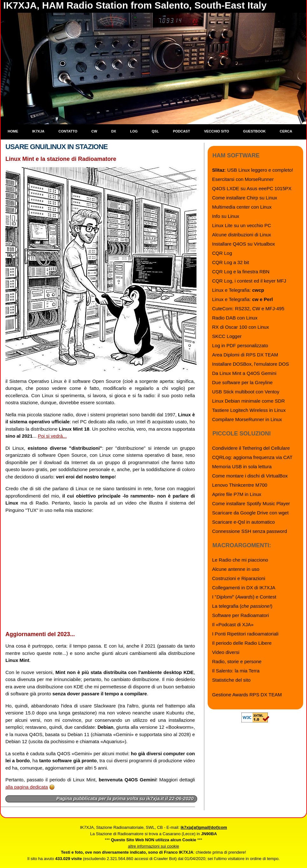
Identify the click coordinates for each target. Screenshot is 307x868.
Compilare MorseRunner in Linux (247, 419)
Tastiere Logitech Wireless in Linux (249, 410)
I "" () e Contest (244, 597)
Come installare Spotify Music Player (251, 503)
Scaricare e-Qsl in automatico (243, 522)
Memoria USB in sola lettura (242, 466)
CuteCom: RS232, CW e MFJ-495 (248, 308)
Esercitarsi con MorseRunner (243, 179)
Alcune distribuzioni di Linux (242, 235)
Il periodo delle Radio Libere (242, 643)
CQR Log (222, 253)
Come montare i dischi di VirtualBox (250, 476)
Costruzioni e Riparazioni (239, 578)
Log (134, 131)
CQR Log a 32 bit (231, 262)
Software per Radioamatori (240, 615)
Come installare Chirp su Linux (245, 198)
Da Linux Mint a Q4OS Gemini (244, 373)
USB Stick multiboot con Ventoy (246, 392)
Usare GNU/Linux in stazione (57, 147)
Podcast (182, 131)
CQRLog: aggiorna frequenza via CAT (252, 457)
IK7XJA (38, 131)
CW (94, 131)
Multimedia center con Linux (242, 207)
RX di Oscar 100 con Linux (240, 327)
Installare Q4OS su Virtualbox (243, 244)
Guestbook (254, 131)
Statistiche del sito (231, 680)
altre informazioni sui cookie (153, 846)
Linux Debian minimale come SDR (248, 401)
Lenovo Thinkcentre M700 (240, 485)
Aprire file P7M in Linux (237, 494)
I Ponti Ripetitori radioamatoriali (245, 634)
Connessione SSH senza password (250, 531)
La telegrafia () (242, 606)
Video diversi (226, 652)
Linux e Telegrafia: (238, 290)
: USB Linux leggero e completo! (253, 170)
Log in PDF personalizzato (240, 345)
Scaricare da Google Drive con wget (250, 513)
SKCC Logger (227, 336)
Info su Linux (226, 216)
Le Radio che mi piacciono (240, 560)
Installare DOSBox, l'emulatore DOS (250, 364)
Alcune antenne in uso (236, 569)
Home (13, 131)
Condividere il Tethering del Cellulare (251, 448)
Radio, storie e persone (237, 661)
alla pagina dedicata (27, 787)
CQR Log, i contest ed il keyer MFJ (249, 281)
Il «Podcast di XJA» (233, 624)
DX (114, 131)
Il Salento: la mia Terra (236, 671)
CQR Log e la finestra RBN (241, 272)
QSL (155, 131)
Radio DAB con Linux (235, 318)
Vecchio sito (217, 131)
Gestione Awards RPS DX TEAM (247, 695)
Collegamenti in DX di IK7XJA (244, 588)
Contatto (68, 131)
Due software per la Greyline (242, 382)
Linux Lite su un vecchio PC (242, 225)
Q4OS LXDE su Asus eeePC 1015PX (252, 188)
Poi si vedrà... (52, 436)
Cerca (286, 131)
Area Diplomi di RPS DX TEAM (245, 355)
